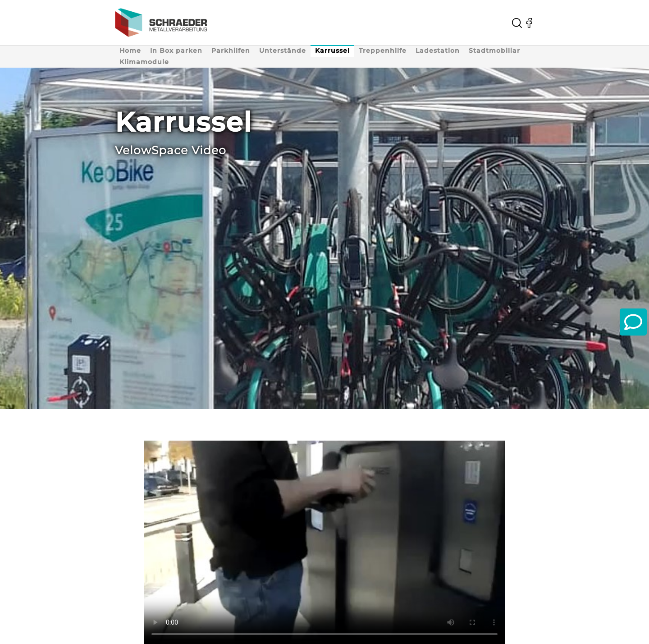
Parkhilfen (231, 51)
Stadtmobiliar (494, 51)
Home (130, 51)
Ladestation (438, 51)
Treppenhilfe (383, 51)
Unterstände (283, 51)
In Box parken (176, 51)
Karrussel (332, 51)
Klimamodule (144, 62)
